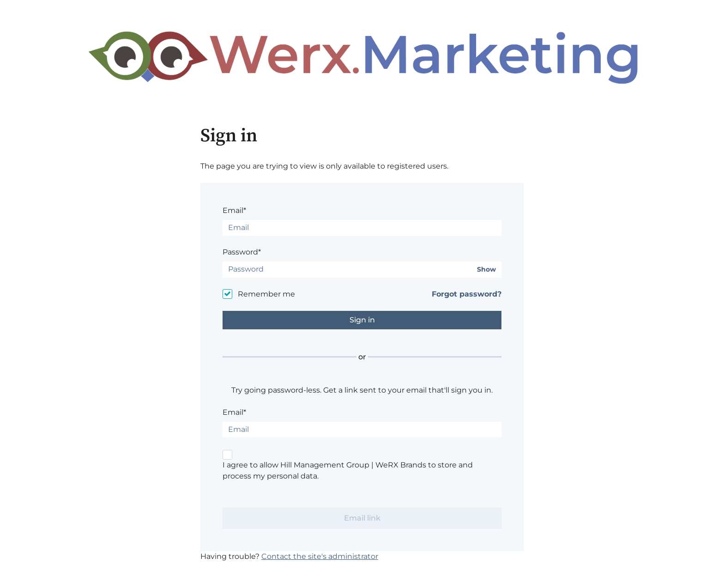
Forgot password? (467, 294)
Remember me (266, 294)
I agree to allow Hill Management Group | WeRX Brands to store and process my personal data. (348, 470)
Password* (242, 252)
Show (486, 270)
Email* (234, 210)
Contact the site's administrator (320, 556)
